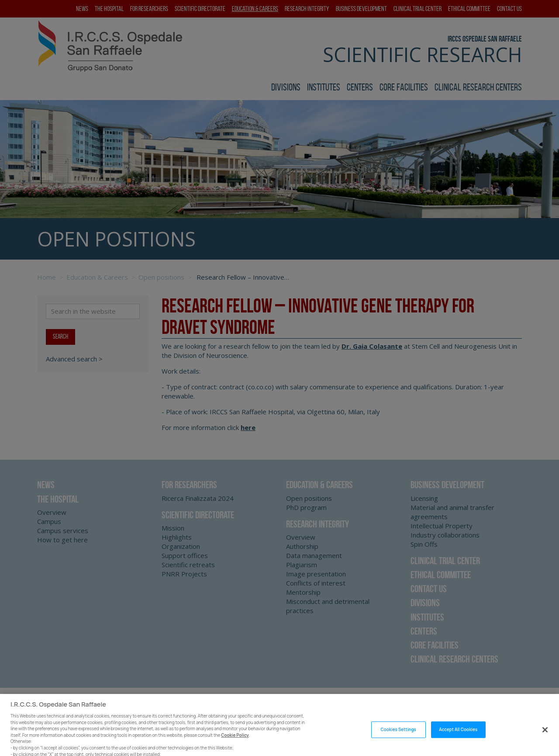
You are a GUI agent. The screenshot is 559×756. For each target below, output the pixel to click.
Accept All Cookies (458, 737)
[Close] (545, 738)
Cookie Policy (235, 743)
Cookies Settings (398, 737)
